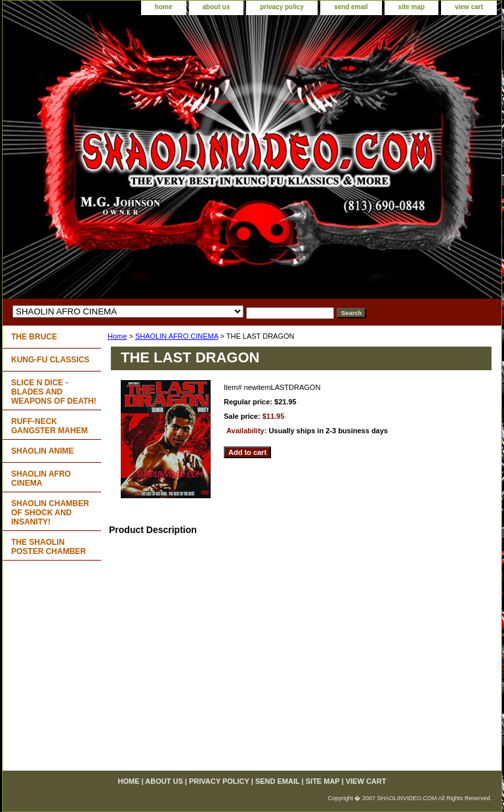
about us (217, 7)
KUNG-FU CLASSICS (50, 360)
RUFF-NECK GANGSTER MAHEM (50, 426)
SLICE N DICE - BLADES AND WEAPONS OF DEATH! (54, 392)
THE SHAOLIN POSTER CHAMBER (49, 547)
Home (117, 336)
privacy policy (282, 7)
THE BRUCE (34, 337)
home (164, 7)
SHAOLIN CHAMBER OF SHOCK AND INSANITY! (50, 513)
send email (351, 7)
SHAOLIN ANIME (43, 451)
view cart (469, 7)
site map (412, 7)
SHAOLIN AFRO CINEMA (177, 336)
